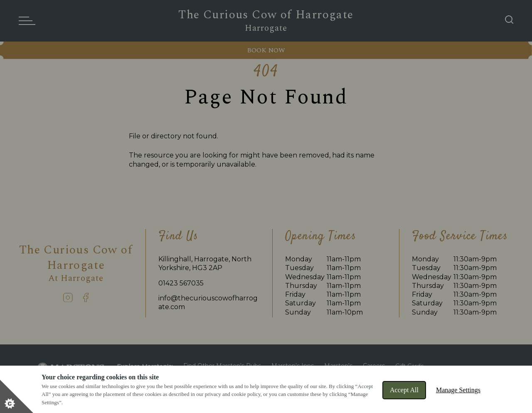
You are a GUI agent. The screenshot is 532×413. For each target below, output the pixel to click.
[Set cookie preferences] (17, 396)
